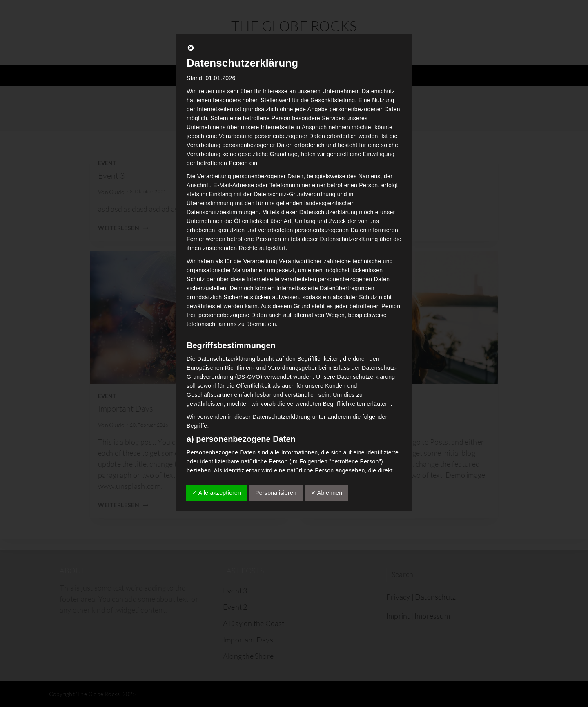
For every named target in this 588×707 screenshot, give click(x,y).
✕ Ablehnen (326, 493)
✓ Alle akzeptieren (216, 493)
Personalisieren (276, 493)
